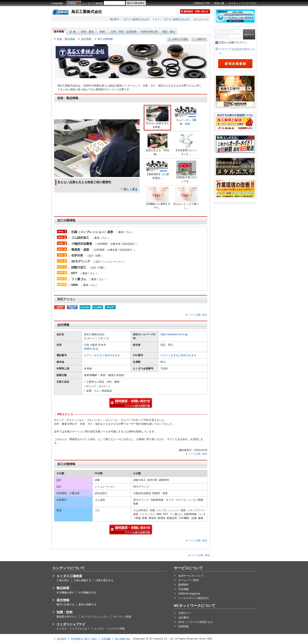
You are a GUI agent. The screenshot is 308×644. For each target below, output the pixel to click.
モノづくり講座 (122, 617)
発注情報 (63, 600)
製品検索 (63, 588)
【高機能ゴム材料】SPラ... (157, 198)
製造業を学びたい (67, 617)
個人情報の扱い (123, 639)
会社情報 (86, 39)
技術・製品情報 (66, 39)
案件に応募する (65, 604)
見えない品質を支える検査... (157, 117)
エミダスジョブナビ (71, 624)
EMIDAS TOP (202, 3)
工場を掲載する (82, 580)
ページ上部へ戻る (198, 315)
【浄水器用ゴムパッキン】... (186, 145)
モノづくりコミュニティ (95, 617)
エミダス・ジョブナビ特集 (109, 629)
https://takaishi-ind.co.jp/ (174, 334)
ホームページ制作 (189, 580)
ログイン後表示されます (136, 19)
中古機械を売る (87, 593)
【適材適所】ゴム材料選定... (157, 170)
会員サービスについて (191, 576)
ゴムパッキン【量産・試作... (186, 116)
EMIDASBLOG (149, 32)
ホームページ (201, 19)
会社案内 (184, 618)
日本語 (72, 3)
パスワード (223, 36)
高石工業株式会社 (87, 12)
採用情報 (184, 626)
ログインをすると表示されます (102, 355)
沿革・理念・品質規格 (124, 32)
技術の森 (219, 3)
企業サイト (185, 613)
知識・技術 (64, 612)
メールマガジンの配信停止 (194, 598)
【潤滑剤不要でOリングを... (186, 172)
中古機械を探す (65, 593)
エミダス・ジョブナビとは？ (73, 629)
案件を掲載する (87, 604)
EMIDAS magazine (189, 594)
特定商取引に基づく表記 (84, 639)
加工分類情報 (105, 39)
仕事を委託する (104, 580)
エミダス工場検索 (93, 3)
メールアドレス (225, 31)
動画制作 (184, 585)
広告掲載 (184, 589)
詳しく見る (131, 189)
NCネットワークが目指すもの (196, 622)
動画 (102, 32)
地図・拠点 (169, 32)
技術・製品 (87, 32)
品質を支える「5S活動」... (158, 145)
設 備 (72, 32)
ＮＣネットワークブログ (243, 3)
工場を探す (63, 580)
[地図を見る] (91, 349)
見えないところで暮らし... (186, 198)
